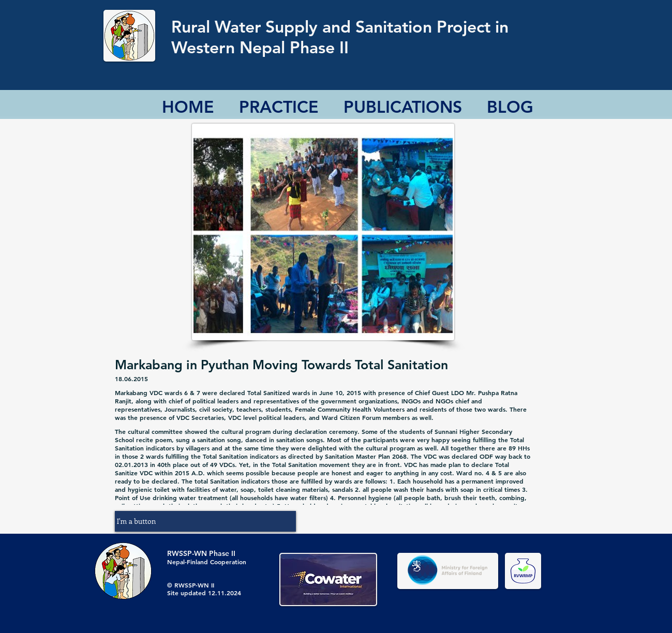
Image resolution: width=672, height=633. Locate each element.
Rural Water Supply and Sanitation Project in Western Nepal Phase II (340, 37)
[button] (205, 521)
